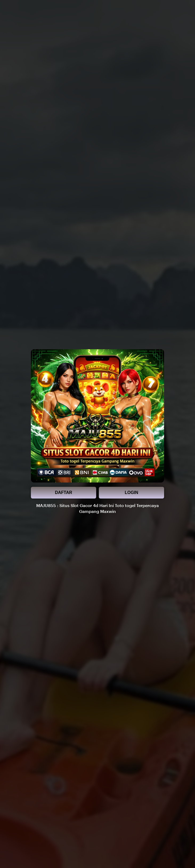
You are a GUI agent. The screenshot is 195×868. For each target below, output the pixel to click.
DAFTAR (64, 493)
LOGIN (131, 493)
